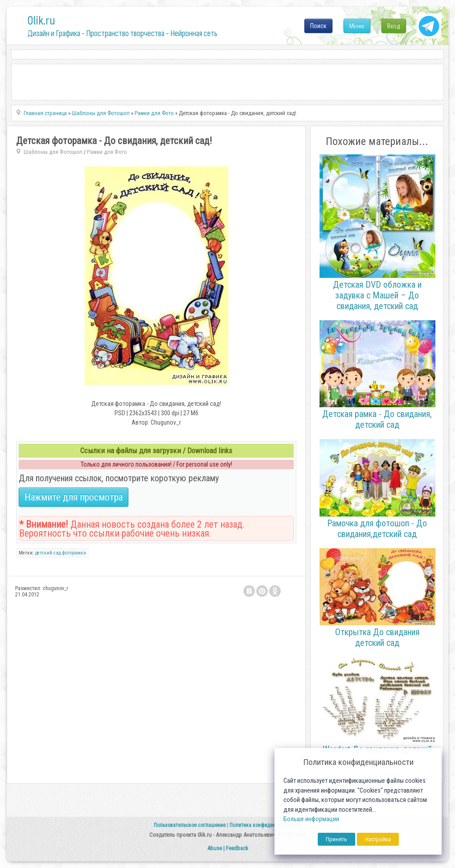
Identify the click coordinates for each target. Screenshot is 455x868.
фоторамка (74, 553)
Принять (336, 839)
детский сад (48, 553)
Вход (394, 26)
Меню (357, 26)
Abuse (215, 848)
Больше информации (311, 819)
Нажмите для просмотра (74, 497)
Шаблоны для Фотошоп (53, 152)
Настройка (378, 839)
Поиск (318, 26)
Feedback (237, 848)
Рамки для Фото (107, 152)
